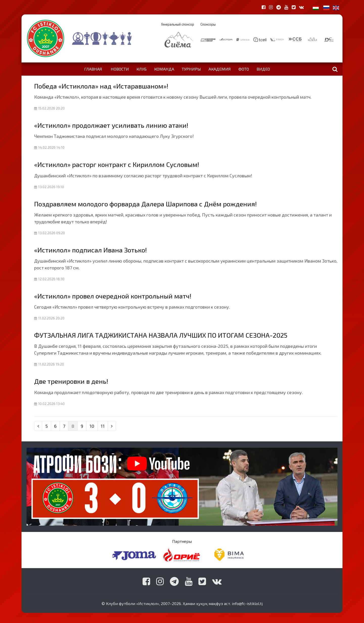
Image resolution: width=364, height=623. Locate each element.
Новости (120, 69)
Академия (220, 69)
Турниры (191, 69)
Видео (263, 69)
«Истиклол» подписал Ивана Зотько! (90, 250)
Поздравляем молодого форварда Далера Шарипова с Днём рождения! (145, 204)
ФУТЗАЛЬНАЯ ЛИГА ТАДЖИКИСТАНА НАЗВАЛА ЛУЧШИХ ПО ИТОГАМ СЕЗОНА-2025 (161, 335)
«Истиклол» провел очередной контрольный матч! (113, 296)
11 (103, 426)
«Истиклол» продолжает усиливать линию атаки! (111, 125)
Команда (164, 69)
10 (92, 426)
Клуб (142, 69)
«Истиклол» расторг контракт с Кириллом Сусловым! (117, 164)
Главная (93, 69)
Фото (244, 69)
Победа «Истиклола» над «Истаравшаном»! (101, 86)
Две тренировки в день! (71, 381)
